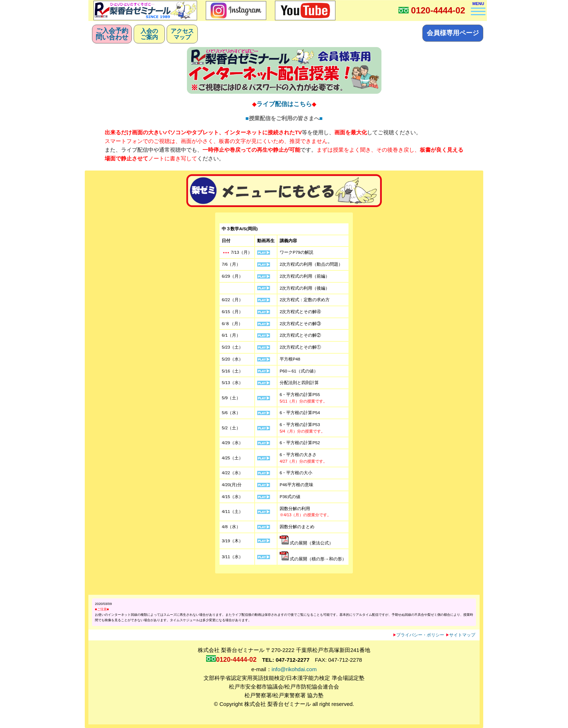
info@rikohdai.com (294, 669)
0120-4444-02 (438, 10)
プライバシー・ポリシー (419, 635)
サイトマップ (461, 635)
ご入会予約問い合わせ (112, 34)
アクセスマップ (182, 34)
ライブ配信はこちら (284, 104)
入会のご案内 (149, 34)
